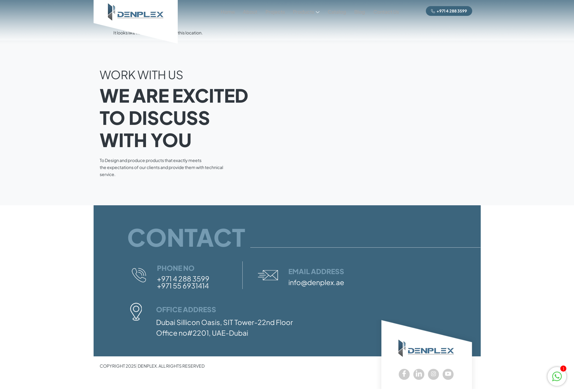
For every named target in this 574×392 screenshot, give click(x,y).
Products (303, 12)
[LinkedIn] (419, 374)
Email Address (316, 271)
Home (221, 11)
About (244, 11)
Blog (358, 11)
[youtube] (448, 374)
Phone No (176, 268)
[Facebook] (404, 374)
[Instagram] (433, 374)
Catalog (334, 11)
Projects (270, 11)
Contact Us (386, 11)
